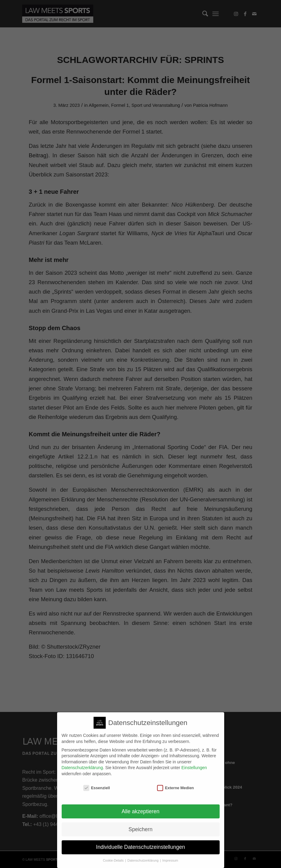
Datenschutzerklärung (82, 764)
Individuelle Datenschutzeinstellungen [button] (140, 843)
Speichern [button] (140, 825)
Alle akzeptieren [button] (140, 807)
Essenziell (97, 784)
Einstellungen (194, 764)
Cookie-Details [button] (114, 857)
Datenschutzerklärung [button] (144, 857)
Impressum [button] (170, 857)
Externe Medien (175, 784)
